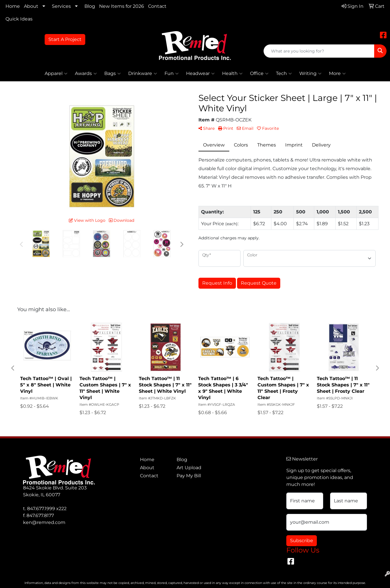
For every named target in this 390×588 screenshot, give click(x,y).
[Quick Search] (319, 51)
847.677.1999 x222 (47, 509)
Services (61, 6)
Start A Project (65, 39)
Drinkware (143, 74)
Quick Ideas (19, 19)
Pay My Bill (189, 476)
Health (232, 74)
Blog (90, 6)
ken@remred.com (44, 522)
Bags (112, 74)
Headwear (200, 74)
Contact (157, 6)
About (31, 6)
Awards (86, 74)
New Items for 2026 (122, 6)
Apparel (56, 74)
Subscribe (302, 541)
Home (13, 6)
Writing (310, 74)
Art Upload (189, 468)
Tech (284, 74)
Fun (172, 74)
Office (259, 74)
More (337, 74)
